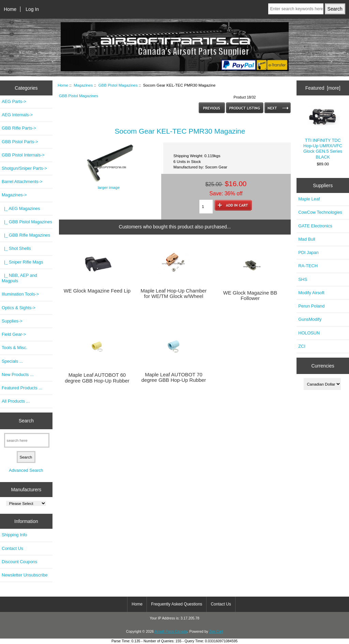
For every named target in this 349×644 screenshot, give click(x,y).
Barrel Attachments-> (22, 182)
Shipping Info (14, 535)
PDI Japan (308, 252)
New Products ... (18, 375)
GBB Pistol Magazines (118, 85)
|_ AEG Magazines (21, 208)
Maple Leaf (309, 199)
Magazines (83, 85)
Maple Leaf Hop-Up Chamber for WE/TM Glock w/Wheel (174, 294)
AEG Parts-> (14, 101)
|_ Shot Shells (16, 248)
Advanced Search (26, 470)
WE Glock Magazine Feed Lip (97, 291)
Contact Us (12, 548)
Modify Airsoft (311, 293)
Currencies (323, 365)
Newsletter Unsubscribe (25, 575)
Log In (32, 9)
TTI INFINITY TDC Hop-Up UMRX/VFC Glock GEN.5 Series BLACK (323, 132)
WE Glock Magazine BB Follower (250, 296)
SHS (303, 279)
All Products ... (16, 401)
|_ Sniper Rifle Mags (22, 262)
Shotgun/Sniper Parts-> (24, 168)
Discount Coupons (19, 562)
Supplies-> (12, 321)
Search (26, 421)
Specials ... (12, 361)
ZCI (302, 346)
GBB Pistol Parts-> (20, 142)
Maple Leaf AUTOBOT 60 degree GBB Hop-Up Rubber (97, 378)
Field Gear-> (14, 334)
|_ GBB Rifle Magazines (26, 235)
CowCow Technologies (320, 212)
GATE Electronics (315, 226)
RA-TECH (308, 266)
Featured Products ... (22, 388)
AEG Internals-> (17, 115)
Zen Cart (216, 632)
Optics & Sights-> (19, 308)
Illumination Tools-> (20, 294)
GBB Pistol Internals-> (23, 155)
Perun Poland (311, 306)
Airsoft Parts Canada (171, 632)
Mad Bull (307, 239)
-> (14, 195)
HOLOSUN (309, 333)
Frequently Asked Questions (177, 604)
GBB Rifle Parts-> (19, 128)
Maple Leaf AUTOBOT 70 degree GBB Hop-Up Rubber (174, 377)
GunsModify (310, 319)
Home (10, 9)
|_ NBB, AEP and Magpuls (19, 278)
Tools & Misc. (14, 348)
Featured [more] (323, 88)
